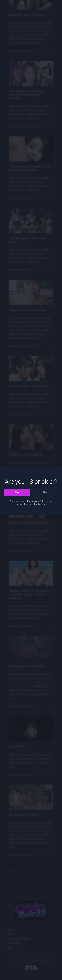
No (45, 492)
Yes (17, 492)
